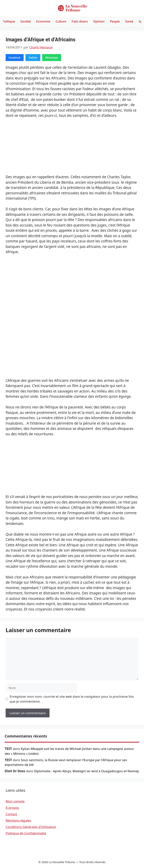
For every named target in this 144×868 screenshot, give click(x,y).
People (115, 21)
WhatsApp (52, 58)
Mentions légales (18, 820)
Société (26, 21)
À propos (12, 808)
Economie (43, 21)
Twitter (33, 58)
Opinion (99, 21)
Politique (9, 21)
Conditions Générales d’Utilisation (31, 827)
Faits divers (80, 21)
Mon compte (15, 801)
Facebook (15, 58)
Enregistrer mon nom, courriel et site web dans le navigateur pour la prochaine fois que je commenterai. (72, 699)
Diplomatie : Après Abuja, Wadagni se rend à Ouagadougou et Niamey (86, 771)
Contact (11, 814)
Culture (61, 21)
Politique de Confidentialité (26, 833)
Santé (129, 21)
